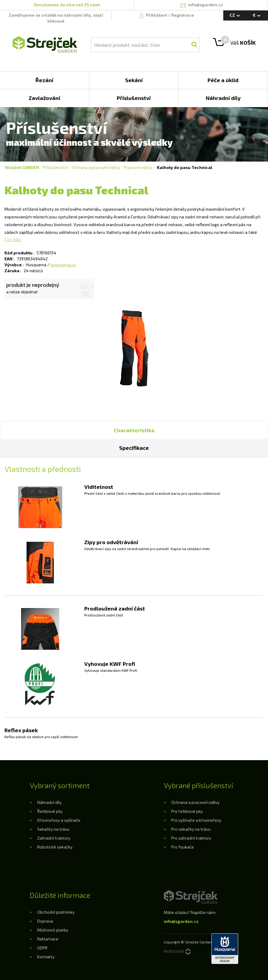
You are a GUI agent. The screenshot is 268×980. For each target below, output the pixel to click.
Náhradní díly (49, 802)
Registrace (183, 15)
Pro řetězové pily (187, 811)
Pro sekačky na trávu (191, 829)
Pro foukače (183, 847)
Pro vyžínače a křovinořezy (196, 820)
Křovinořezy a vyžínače (59, 820)
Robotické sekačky (55, 847)
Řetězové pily (50, 811)
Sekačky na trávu (53, 829)
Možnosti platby (53, 930)
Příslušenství (55, 167)
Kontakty (46, 957)
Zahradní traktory (54, 838)
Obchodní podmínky (56, 912)
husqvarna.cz (63, 265)
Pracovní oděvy (138, 167)
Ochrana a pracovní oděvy (96, 167)
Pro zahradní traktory (191, 838)
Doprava (45, 921)
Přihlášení (157, 15)
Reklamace (48, 939)
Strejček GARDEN (22, 167)
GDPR (42, 948)
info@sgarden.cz (181, 921)
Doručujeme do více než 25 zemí (67, 5)
